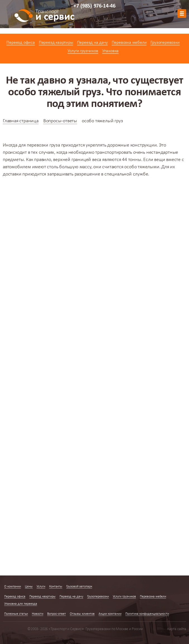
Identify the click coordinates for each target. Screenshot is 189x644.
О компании (13, 587)
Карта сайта (177, 629)
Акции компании (110, 614)
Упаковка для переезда (21, 604)
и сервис (55, 16)
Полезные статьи (16, 614)
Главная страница (21, 121)
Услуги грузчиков (83, 51)
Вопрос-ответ (57, 614)
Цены (29, 587)
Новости (38, 614)
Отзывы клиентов (82, 614)
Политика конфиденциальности (147, 614)
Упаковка (110, 51)
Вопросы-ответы (60, 121)
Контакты (56, 587)
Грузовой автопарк (79, 587)
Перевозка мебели (129, 43)
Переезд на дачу (92, 43)
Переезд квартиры (56, 43)
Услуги (41, 587)
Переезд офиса (21, 43)
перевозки (38, 145)
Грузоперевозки (165, 43)
